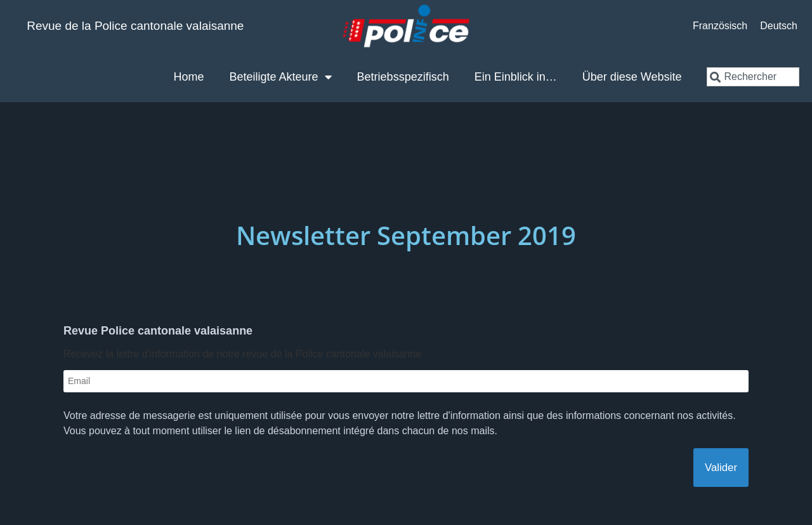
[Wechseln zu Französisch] (720, 26)
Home (188, 77)
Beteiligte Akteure (281, 77)
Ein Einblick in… (516, 77)
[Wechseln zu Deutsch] (779, 26)
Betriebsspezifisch (403, 77)
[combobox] (753, 77)
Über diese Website (632, 77)
